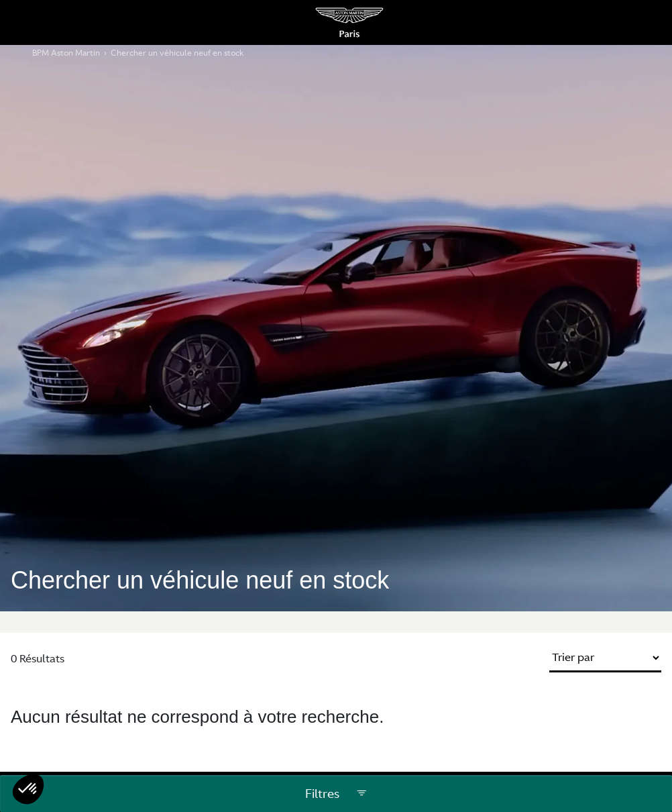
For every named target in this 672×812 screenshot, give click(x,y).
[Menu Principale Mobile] (28, 22)
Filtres (336, 794)
